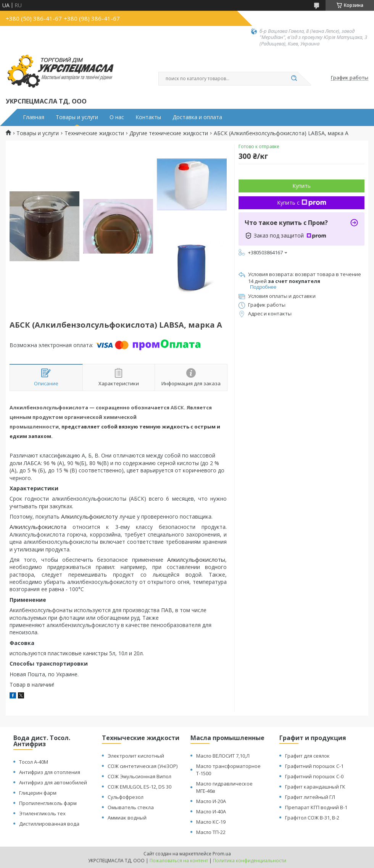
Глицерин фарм (38, 793)
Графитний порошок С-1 (314, 766)
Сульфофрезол (126, 797)
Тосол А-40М (34, 762)
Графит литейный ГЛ (310, 797)
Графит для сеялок (307, 756)
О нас (117, 117)
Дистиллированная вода (49, 824)
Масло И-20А (211, 801)
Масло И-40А (211, 811)
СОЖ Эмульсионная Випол (139, 776)
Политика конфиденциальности (250, 861)
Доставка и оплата (197, 117)
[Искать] (294, 79)
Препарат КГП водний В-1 (316, 807)
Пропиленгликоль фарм (48, 803)
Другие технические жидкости (169, 133)
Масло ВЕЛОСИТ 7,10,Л (223, 756)
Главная (34, 117)
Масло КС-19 (211, 822)
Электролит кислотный (136, 756)
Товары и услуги (77, 117)
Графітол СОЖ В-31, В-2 (312, 818)
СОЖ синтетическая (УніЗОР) (143, 766)
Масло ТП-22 (211, 832)
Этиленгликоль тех (42, 813)
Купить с (302, 203)
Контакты (148, 117)
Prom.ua (222, 854)
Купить (301, 186)
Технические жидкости (94, 133)
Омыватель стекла (131, 807)
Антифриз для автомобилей (53, 782)
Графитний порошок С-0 (314, 776)
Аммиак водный (127, 818)
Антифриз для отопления (50, 772)
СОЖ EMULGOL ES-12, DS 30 (139, 787)
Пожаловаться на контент (179, 861)
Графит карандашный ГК (315, 787)
